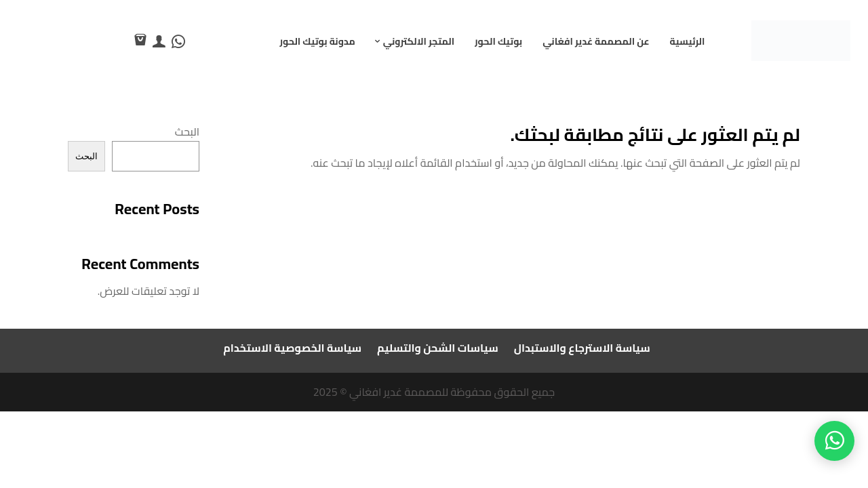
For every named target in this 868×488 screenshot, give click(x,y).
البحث (187, 131)
